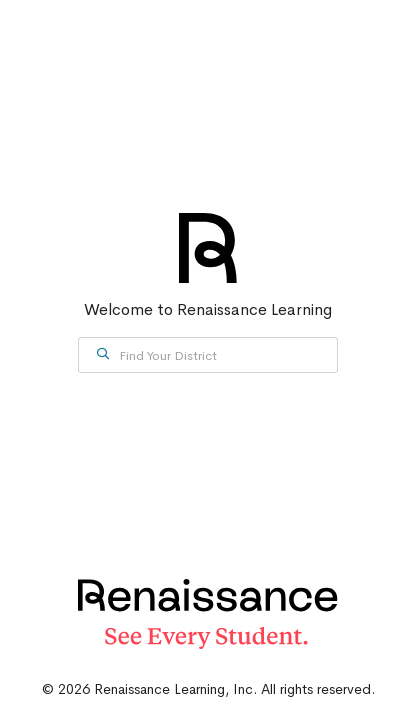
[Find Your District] (208, 355)
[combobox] (208, 355)
